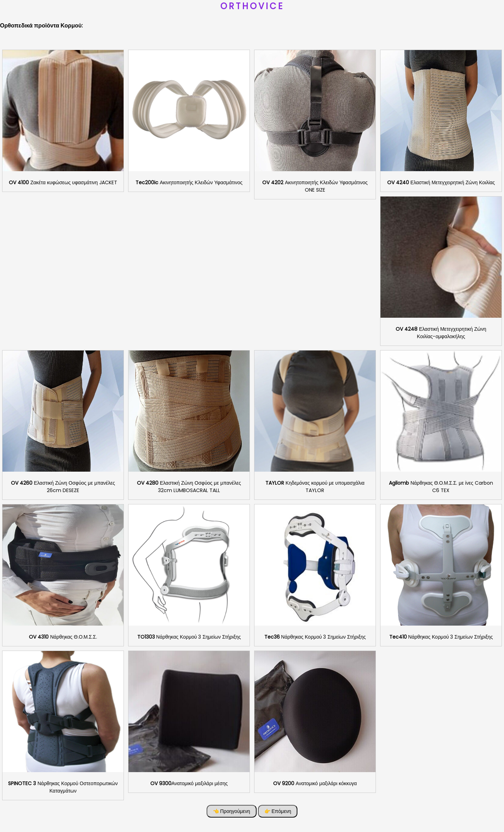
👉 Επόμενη (278, 811)
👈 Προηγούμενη (232, 811)
